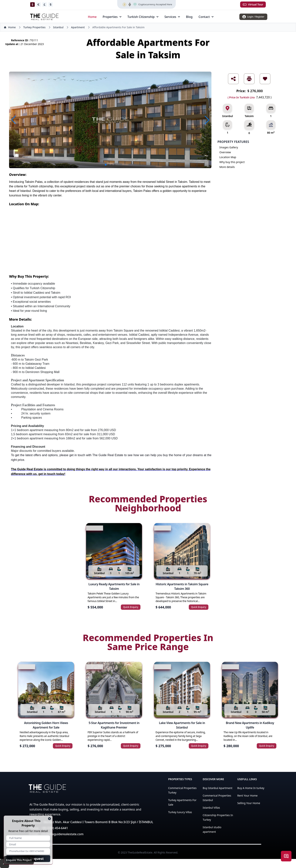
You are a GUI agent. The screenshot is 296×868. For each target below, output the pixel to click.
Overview (225, 152)
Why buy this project (232, 162)
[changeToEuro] (39, 5)
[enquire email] (28, 844)
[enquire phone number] (28, 851)
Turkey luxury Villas (180, 812)
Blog (189, 17)
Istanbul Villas (211, 808)
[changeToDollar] (32, 5)
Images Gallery (229, 147)
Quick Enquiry (131, 607)
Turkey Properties (34, 27)
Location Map (228, 157)
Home (92, 17)
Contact (206, 17)
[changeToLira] (51, 5)
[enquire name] (28, 838)
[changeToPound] (45, 5)
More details (227, 167)
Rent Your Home (247, 796)
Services (172, 17)
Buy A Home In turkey (251, 788)
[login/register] (253, 17)
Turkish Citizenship (143, 17)
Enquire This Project (19, 860)
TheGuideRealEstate (140, 852)
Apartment (78, 27)
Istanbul (58, 27)
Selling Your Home (249, 803)
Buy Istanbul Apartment (218, 788)
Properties (112, 17)
